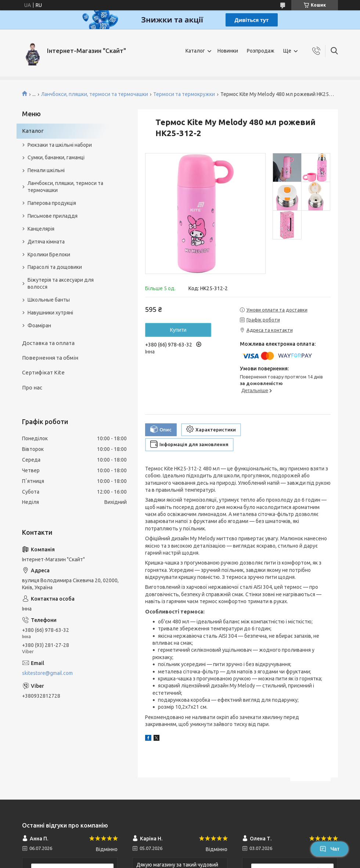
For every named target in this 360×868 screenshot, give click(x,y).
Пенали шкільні (46, 170)
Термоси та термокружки (184, 94)
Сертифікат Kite (43, 372)
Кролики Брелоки (49, 255)
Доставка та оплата (48, 343)
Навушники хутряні (50, 313)
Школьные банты (49, 300)
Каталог (195, 51)
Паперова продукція (52, 203)
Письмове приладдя (53, 216)
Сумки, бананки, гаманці (56, 157)
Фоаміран (39, 325)
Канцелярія (41, 229)
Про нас (32, 387)
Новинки (228, 51)
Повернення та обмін (50, 358)
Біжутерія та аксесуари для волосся (61, 283)
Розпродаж (261, 51)
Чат (330, 849)
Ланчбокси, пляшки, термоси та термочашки (95, 94)
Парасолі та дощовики (55, 267)
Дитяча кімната (46, 242)
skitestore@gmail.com (47, 673)
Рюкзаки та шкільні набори (60, 145)
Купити (178, 330)
